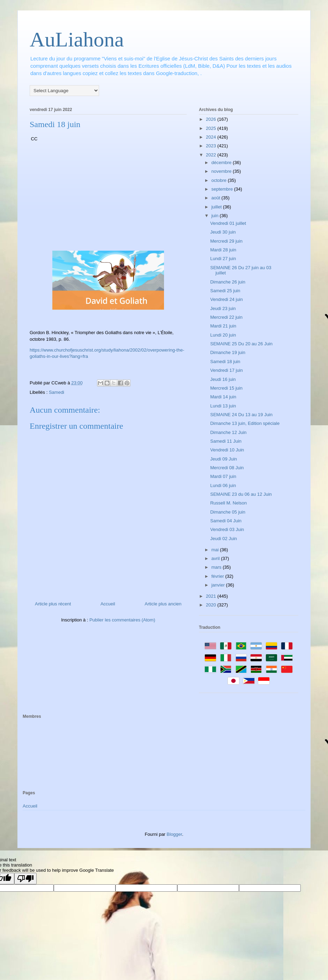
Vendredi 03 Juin (227, 529)
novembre (222, 171)
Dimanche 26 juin (228, 282)
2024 (212, 137)
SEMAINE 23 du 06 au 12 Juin (241, 494)
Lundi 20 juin (223, 335)
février (218, 576)
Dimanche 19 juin (228, 352)
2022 (212, 155)
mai (216, 550)
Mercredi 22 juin (226, 317)
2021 (212, 596)
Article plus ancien (163, 604)
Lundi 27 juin (223, 259)
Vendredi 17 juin (226, 370)
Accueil (108, 604)
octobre (220, 180)
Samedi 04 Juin (226, 521)
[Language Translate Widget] (64, 91)
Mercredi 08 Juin (227, 468)
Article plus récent (53, 604)
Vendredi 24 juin (226, 299)
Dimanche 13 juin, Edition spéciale (245, 423)
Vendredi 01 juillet (228, 223)
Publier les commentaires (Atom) (122, 620)
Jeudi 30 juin (223, 232)
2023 (212, 146)
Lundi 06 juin (223, 485)
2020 (212, 605)
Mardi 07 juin (223, 476)
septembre (223, 189)
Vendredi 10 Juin (227, 450)
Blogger (174, 834)
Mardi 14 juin (223, 397)
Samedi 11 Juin (226, 441)
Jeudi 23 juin (223, 308)
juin (216, 216)
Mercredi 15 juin (226, 388)
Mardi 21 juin (223, 326)
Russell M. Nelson (228, 503)
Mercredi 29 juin (226, 241)
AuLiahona (77, 39)
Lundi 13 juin (223, 406)
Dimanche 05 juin (228, 512)
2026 (212, 119)
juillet (217, 207)
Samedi (57, 392)
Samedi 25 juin (225, 291)
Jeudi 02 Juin (223, 539)
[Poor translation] (25, 879)
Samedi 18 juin (225, 362)
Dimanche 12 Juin (228, 432)
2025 (212, 128)
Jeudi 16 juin (223, 379)
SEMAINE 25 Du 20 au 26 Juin (241, 344)
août (217, 198)
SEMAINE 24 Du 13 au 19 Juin (241, 415)
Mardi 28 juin (223, 250)
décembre (222, 163)
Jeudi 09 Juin (223, 459)
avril (216, 558)
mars (217, 567)
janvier (219, 585)
